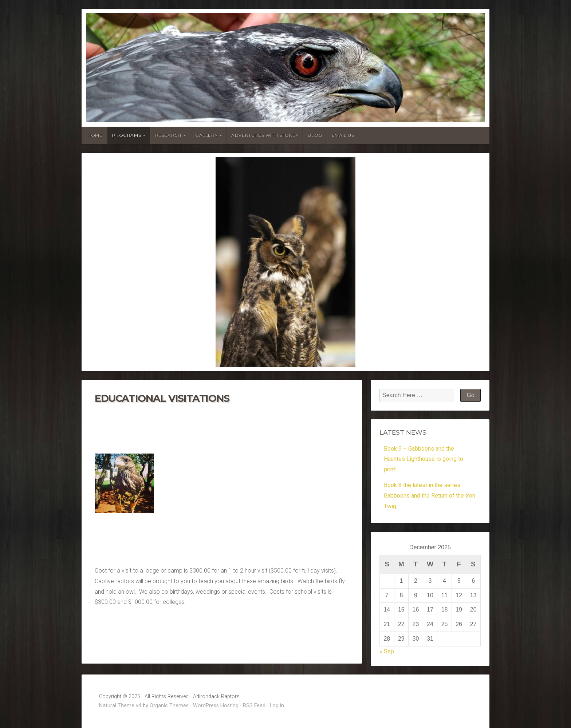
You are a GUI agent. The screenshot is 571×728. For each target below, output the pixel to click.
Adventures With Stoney (265, 135)
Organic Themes (169, 706)
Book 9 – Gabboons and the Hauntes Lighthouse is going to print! (424, 459)
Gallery (206, 135)
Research (168, 135)
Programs (126, 135)
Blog (315, 135)
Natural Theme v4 (120, 706)
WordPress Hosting (216, 706)
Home (95, 135)
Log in (277, 706)
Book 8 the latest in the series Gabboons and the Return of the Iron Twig (430, 496)
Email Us (343, 135)
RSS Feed (254, 706)
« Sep (387, 651)
